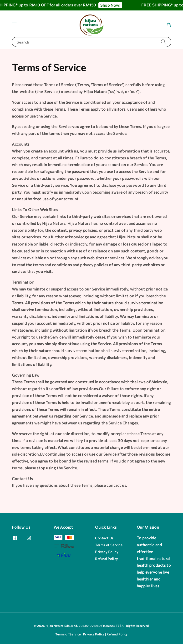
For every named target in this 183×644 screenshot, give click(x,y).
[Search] (163, 42)
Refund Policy (107, 559)
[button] (14, 25)
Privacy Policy (107, 552)
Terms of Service (109, 545)
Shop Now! (113, 5)
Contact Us (104, 538)
